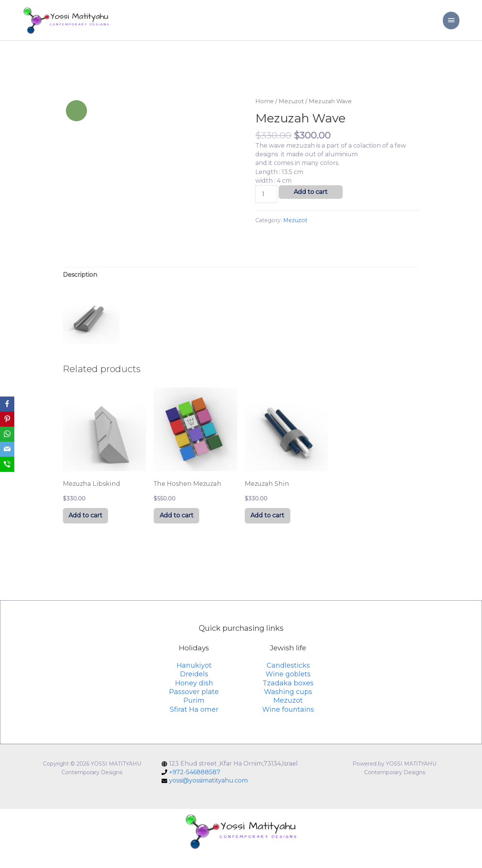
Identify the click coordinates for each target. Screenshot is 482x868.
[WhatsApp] (7, 434)
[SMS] (7, 464)
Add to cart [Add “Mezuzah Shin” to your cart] (271, 528)
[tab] (80, 285)
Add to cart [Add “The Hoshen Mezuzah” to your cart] (180, 528)
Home (265, 111)
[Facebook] (7, 404)
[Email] (7, 449)
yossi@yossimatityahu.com (208, 795)
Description (80, 285)
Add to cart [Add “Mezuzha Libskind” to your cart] (89, 528)
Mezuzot (291, 111)
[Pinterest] (7, 419)
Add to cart (311, 202)
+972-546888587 (195, 786)
